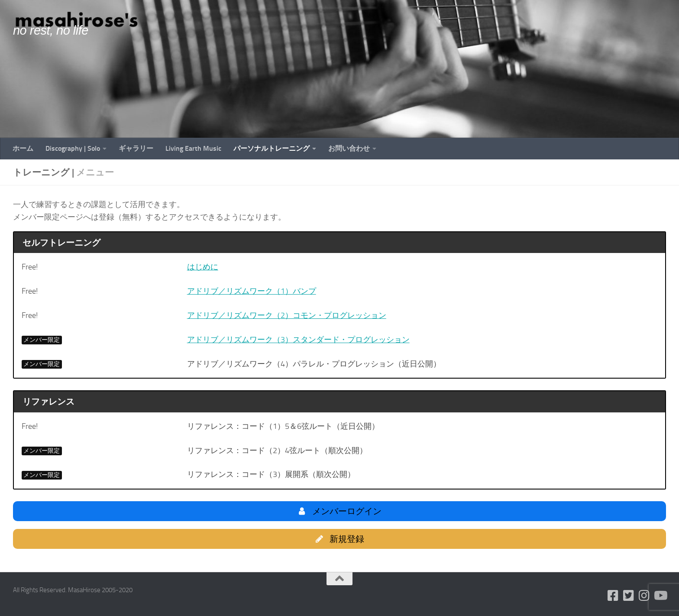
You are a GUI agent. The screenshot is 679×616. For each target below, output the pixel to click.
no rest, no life (51, 30)
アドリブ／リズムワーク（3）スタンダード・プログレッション (298, 340)
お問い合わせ (349, 148)
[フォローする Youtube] (660, 596)
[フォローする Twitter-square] (629, 596)
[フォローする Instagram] (644, 596)
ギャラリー (136, 148)
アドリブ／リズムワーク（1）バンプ (252, 291)
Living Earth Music (193, 148)
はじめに (203, 267)
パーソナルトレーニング (272, 148)
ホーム (23, 148)
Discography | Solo (73, 148)
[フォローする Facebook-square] (613, 596)
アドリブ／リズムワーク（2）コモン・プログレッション (287, 315)
